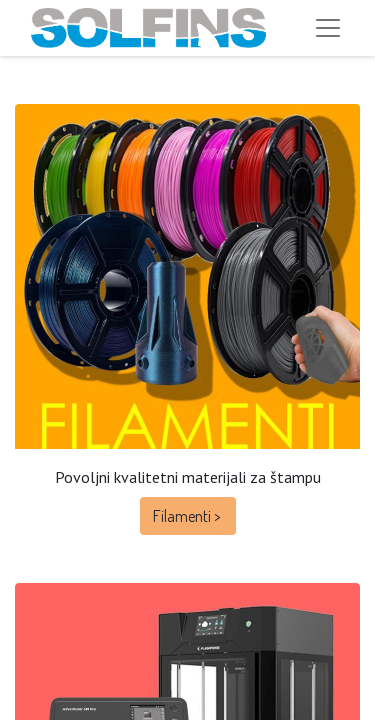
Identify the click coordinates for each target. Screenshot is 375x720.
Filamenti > (188, 516)
